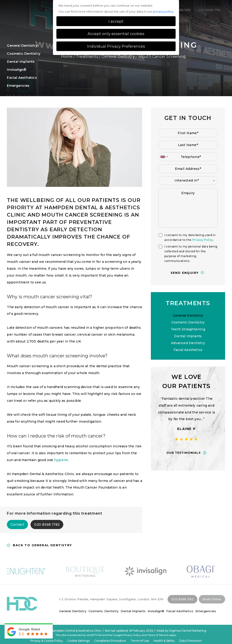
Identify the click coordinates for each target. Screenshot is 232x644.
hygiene (61, 460)
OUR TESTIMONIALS (185, 453)
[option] (188, 414)
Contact (17, 524)
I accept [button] (116, 21)
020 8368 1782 (47, 524)
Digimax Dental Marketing (188, 631)
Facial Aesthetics (22, 78)
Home (67, 56)
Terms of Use (140, 641)
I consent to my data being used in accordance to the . (190, 237)
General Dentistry (118, 56)
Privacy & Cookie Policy (47, 641)
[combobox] (164, 157)
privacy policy (163, 11)
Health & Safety (164, 641)
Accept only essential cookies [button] (116, 34)
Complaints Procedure (110, 641)
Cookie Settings (79, 641)
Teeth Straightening (188, 329)
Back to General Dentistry (42, 545)
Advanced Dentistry (188, 343)
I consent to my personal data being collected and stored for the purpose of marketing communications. (191, 254)
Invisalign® (17, 70)
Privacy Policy (203, 240)
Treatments (87, 56)
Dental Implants (21, 62)
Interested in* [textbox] (187, 180)
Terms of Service (158, 635)
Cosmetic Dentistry (24, 54)
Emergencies (206, 611)
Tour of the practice (186, 24)
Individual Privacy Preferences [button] (116, 46)
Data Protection (191, 641)
